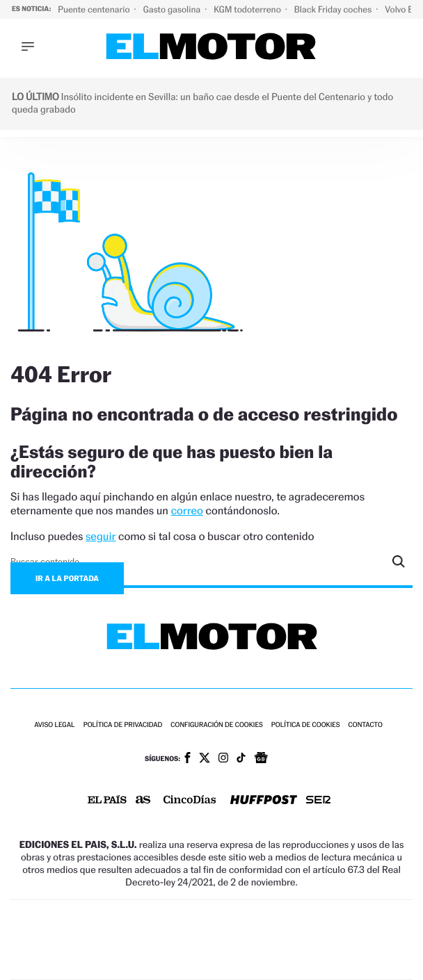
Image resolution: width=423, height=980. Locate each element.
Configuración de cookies (216, 725)
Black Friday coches (334, 9)
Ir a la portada (67, 578)
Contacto (366, 725)
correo (187, 511)
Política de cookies (306, 725)
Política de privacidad (123, 725)
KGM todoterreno (248, 9)
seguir (101, 536)
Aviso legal (54, 725)
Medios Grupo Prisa (212, 964)
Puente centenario (95, 9)
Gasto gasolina (173, 9)
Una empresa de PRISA (211, 930)
